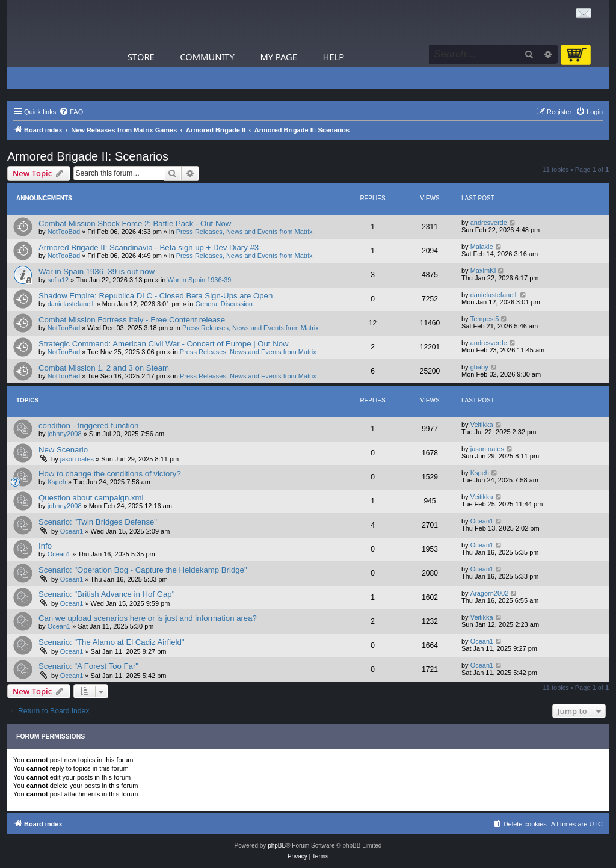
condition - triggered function (88, 426)
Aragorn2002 (490, 593)
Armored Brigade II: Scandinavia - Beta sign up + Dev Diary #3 (149, 248)
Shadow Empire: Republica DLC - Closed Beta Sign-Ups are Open (156, 296)
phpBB (277, 845)
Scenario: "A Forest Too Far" (88, 666)
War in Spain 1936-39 (200, 280)
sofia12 (58, 280)
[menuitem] (71, 112)
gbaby (479, 367)
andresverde (489, 223)
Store (141, 57)
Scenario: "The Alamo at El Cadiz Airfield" (111, 642)
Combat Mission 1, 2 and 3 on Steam (104, 368)
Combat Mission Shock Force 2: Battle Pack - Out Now (135, 223)
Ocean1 (72, 531)
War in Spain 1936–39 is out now (97, 272)
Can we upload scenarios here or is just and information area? (148, 618)
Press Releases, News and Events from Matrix (245, 232)
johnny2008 (65, 434)
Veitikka (482, 425)
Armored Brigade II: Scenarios (88, 156)
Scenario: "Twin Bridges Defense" (98, 522)
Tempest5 (485, 319)
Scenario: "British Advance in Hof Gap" (106, 594)
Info (45, 546)
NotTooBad (64, 232)
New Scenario (63, 450)
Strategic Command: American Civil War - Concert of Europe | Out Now (164, 344)
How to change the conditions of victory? (110, 474)
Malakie (482, 247)
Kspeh (57, 482)
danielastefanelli (71, 304)
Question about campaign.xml (91, 498)
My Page (279, 57)
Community (207, 57)
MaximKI (483, 271)
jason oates (77, 459)
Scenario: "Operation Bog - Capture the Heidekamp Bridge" (143, 570)
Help (334, 57)
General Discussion (224, 304)
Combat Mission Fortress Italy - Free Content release (132, 320)
